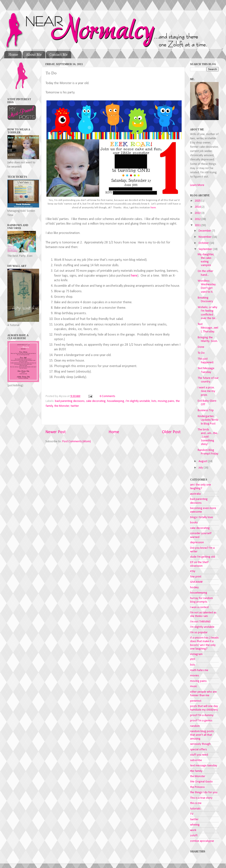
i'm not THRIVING (200, 622)
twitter (75, 406)
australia (195, 494)
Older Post (171, 432)
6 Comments (107, 396)
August (203, 461)
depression (197, 542)
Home (13, 55)
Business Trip (206, 410)
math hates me (199, 670)
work (193, 830)
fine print (196, 577)
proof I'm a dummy (202, 715)
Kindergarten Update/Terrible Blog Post (208, 420)
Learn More (197, 185)
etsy (193, 571)
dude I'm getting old (203, 557)
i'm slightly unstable (138, 401)
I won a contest (199, 607)
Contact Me (59, 55)
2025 (198, 201)
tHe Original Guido (201, 782)
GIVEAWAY (196, 582)
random (195, 726)
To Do (201, 353)
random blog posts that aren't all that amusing (202, 735)
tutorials (195, 809)
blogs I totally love (201, 517)
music (194, 686)
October (204, 243)
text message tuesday (204, 766)
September (206, 249)
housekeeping (116, 401)
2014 (198, 207)
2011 (198, 225)
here (153, 208)
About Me (34, 55)
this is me (196, 803)
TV (192, 814)
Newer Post (56, 432)
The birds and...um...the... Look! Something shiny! (208, 437)
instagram (196, 654)
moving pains (166, 401)
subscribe (196, 760)
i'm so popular (199, 633)
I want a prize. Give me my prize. (206, 391)
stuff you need (199, 755)
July (201, 468)
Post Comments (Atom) (77, 442)
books (194, 523)
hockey (194, 588)
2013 (198, 213)
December (205, 231)
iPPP (193, 660)
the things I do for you (204, 792)
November (205, 237)
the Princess (197, 787)
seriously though (200, 744)
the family (196, 771)
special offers (198, 750)
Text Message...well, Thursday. (208, 328)
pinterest (196, 701)
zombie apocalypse (202, 841)
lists (154, 401)
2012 (198, 219)
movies (195, 676)
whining (195, 825)
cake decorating (96, 401)
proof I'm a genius (201, 721)
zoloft (194, 836)
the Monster (62, 406)
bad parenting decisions (70, 401)
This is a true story (201, 798)
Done (201, 347)
